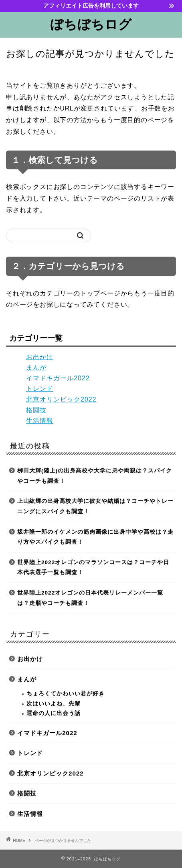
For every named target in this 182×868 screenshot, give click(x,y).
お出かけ (40, 357)
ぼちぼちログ (91, 24)
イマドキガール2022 (58, 378)
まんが (36, 367)
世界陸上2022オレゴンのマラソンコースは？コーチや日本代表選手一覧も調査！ (93, 568)
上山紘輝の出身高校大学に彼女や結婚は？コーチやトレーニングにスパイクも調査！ (95, 506)
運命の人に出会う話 (54, 713)
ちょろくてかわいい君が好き (66, 694)
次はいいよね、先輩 (54, 704)
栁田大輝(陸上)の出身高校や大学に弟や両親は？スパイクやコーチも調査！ (95, 476)
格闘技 (36, 410)
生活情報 (40, 421)
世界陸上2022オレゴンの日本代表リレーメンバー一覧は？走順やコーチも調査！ (90, 598)
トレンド (40, 389)
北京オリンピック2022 (61, 399)
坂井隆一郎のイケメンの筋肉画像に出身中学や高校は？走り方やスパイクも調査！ (95, 537)
